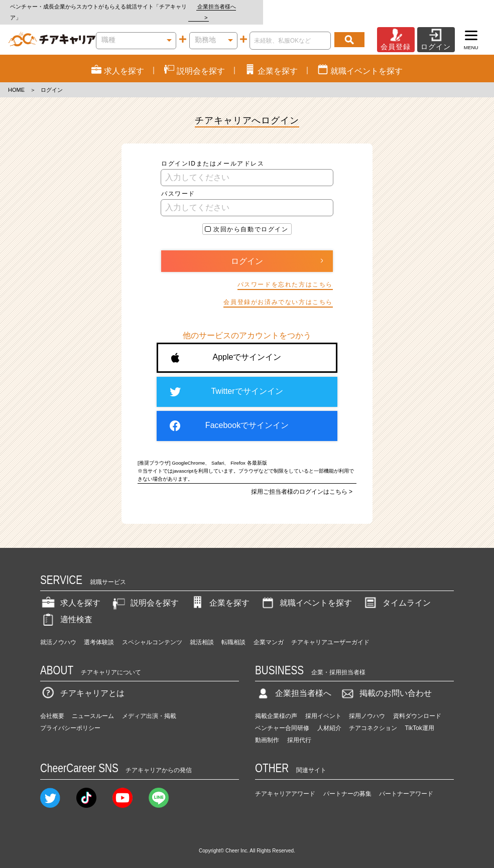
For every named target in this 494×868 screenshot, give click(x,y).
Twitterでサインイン (226, 381)
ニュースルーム (93, 705)
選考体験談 (99, 631)
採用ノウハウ (367, 705)
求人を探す (70, 592)
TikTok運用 (420, 717)
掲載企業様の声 (276, 705)
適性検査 (66, 608)
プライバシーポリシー (70, 717)
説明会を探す (145, 592)
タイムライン (397, 592)
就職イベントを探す (306, 592)
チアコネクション (373, 717)
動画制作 (267, 730)
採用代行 (299, 730)
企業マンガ (269, 631)
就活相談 (202, 631)
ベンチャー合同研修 (282, 717)
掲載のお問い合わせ (386, 683)
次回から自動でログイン (251, 218)
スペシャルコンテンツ (152, 631)
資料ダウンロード (417, 705)
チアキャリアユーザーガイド (330, 631)
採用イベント (323, 705)
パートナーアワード (406, 783)
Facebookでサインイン (229, 415)
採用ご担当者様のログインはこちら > (302, 481)
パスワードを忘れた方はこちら (285, 273)
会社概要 (52, 705)
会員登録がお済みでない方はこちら (278, 292)
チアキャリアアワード (285, 783)
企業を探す (219, 592)
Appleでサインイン (226, 347)
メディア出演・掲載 (149, 705)
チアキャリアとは (82, 683)
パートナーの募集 (347, 783)
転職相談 (233, 631)
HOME (16, 79)
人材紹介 (329, 717)
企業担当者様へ (454, 7)
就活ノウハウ (58, 631)
